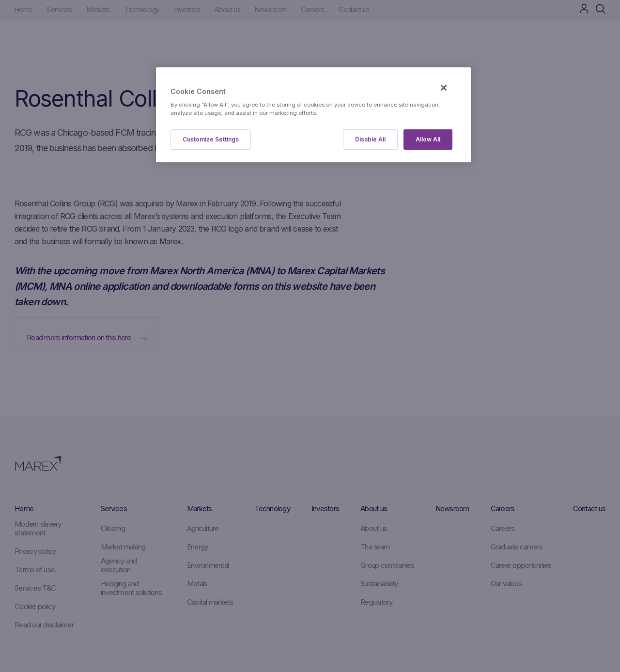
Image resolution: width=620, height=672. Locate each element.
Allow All (428, 139)
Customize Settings (211, 139)
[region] (313, 115)
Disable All (370, 139)
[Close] (444, 88)
